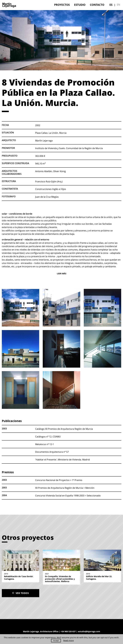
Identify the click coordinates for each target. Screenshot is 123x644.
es (111, 5)
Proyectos (62, 5)
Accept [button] (56, 640)
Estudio (80, 5)
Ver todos (20, 593)
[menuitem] (62, 5)
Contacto (97, 5)
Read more (68, 640)
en (118, 5)
